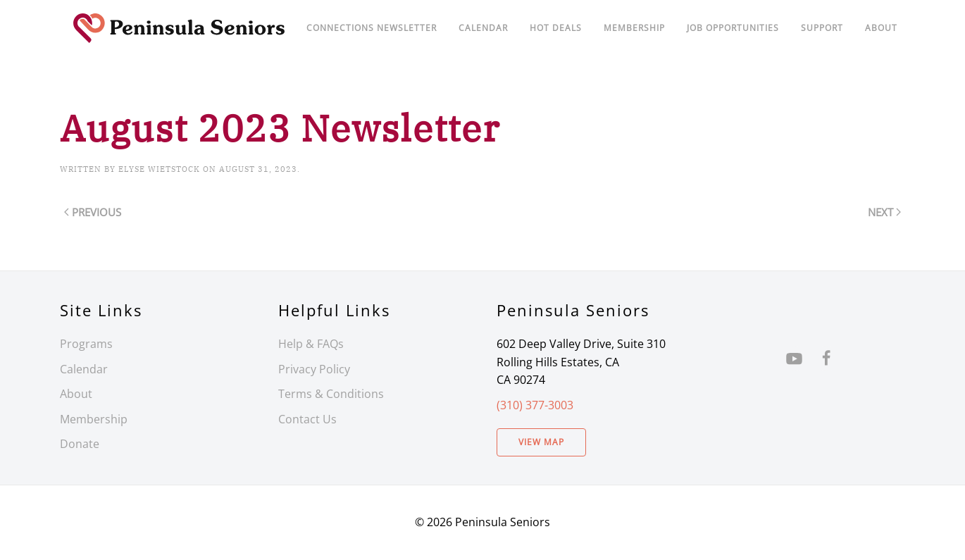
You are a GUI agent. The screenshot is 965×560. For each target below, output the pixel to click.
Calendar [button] (483, 28)
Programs (86, 344)
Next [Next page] (884, 212)
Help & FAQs (311, 344)
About (881, 28)
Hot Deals (556, 28)
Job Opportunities (733, 28)
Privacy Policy (314, 369)
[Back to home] (179, 28)
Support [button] (822, 28)
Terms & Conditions (331, 394)
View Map (541, 442)
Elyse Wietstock (159, 169)
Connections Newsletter (372, 28)
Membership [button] (634, 28)
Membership (94, 419)
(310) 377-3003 (535, 405)
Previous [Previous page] (93, 212)
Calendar (84, 369)
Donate (80, 444)
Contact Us (307, 419)
